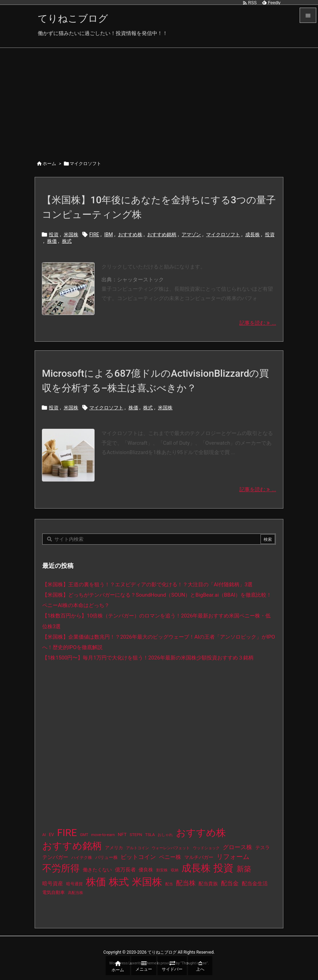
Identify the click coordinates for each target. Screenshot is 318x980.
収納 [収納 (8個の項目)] (175, 870)
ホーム (49, 164)
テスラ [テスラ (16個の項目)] (263, 847)
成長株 (253, 235)
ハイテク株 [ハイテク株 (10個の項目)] (82, 858)
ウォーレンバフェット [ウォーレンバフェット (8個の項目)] (171, 848)
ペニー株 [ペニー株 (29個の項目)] (170, 857)
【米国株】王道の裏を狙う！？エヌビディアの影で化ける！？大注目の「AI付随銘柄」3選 (147, 585)
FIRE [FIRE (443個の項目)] (67, 833)
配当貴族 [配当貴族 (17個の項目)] (208, 884)
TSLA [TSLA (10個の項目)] (150, 835)
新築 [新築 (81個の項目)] (244, 869)
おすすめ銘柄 (162, 235)
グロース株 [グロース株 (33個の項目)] (237, 847)
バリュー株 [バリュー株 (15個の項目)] (107, 857)
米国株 (71, 235)
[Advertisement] (159, 100)
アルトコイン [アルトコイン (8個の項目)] (138, 848)
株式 (67, 241)
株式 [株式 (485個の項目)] (119, 882)
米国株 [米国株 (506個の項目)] (147, 882)
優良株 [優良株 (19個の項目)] (146, 870)
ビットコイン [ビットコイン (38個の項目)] (138, 857)
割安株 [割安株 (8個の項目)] (162, 870)
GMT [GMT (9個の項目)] (84, 835)
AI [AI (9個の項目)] (44, 835)
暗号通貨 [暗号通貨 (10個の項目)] (74, 884)
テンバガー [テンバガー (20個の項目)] (55, 857)
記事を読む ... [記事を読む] (258, 323)
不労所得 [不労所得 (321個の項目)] (61, 868)
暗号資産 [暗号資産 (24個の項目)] (53, 884)
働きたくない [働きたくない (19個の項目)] (97, 870)
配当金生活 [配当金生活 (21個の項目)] (255, 884)
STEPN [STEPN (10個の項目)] (136, 835)
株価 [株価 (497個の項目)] (96, 882)
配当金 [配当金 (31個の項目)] (230, 883)
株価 (52, 241)
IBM (109, 235)
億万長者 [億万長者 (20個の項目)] (125, 870)
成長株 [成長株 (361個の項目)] (196, 868)
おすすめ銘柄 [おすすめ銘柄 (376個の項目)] (72, 846)
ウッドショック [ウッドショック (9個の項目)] (206, 848)
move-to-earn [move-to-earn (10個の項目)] (103, 835)
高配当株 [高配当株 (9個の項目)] (76, 893)
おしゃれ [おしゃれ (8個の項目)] (165, 835)
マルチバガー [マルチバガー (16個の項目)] (199, 857)
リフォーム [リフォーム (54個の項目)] (233, 857)
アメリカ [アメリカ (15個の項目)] (114, 848)
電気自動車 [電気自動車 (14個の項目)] (54, 892)
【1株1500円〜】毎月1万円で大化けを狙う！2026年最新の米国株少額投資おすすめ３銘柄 (148, 658)
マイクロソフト (223, 235)
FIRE (94, 235)
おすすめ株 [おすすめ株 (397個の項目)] (201, 833)
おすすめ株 (130, 235)
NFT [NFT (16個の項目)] (122, 834)
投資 (54, 235)
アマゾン (191, 235)
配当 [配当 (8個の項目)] (169, 884)
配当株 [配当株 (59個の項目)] (186, 883)
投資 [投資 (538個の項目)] (223, 868)
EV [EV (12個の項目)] (51, 835)
